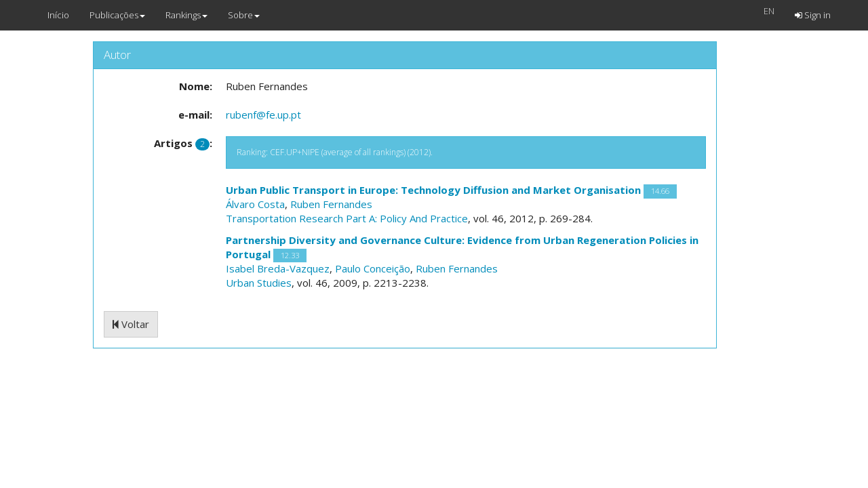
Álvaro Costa (255, 204)
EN (769, 11)
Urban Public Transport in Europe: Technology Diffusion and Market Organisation (433, 190)
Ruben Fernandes (331, 204)
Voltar (131, 324)
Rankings (186, 15)
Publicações (117, 15)
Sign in (813, 15)
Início (58, 15)
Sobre (244, 15)
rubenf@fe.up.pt (263, 115)
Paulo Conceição (373, 268)
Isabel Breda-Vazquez (278, 268)
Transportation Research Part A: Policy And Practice (347, 218)
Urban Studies (259, 283)
